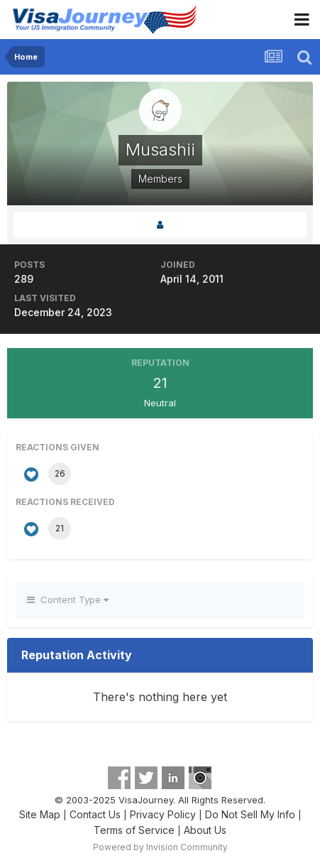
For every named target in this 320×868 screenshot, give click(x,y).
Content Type (68, 600)
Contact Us (95, 814)
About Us (205, 830)
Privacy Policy (163, 814)
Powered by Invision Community (160, 847)
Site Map (40, 814)
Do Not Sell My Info (250, 814)
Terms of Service (134, 830)
